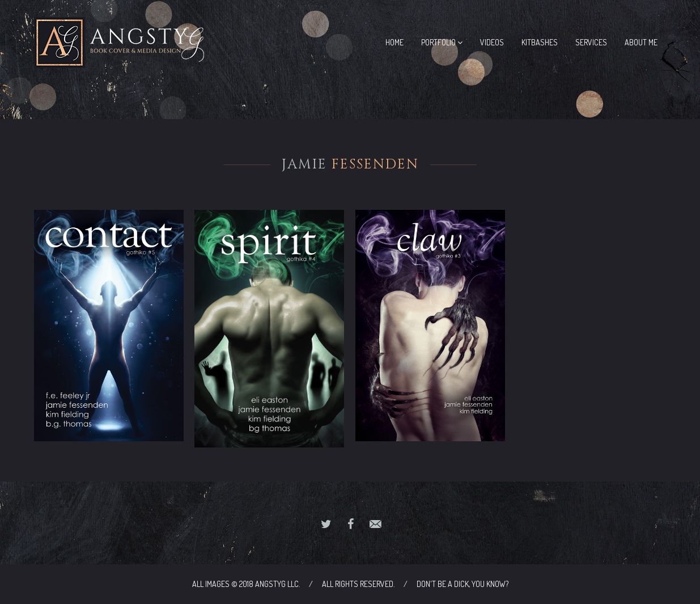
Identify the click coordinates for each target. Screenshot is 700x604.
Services (591, 42)
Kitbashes (540, 42)
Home (394, 42)
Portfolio (442, 42)
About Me (641, 42)
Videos (492, 42)
